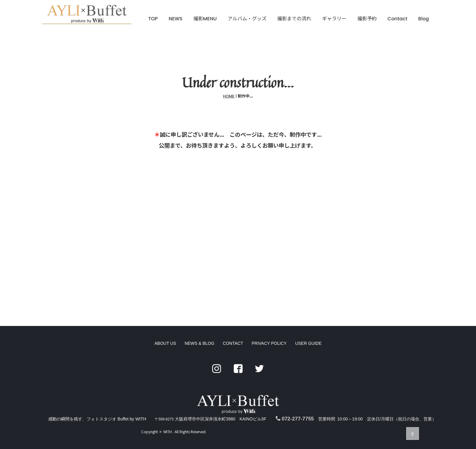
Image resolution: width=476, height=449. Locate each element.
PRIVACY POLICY (269, 362)
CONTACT (233, 362)
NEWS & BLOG (199, 362)
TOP (153, 19)
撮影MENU (205, 19)
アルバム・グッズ (247, 19)
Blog (424, 19)
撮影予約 (367, 19)
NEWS (175, 19)
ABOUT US (165, 362)
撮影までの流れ (294, 19)
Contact (398, 19)
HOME (229, 97)
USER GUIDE (308, 362)
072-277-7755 (295, 419)
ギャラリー (334, 19)
